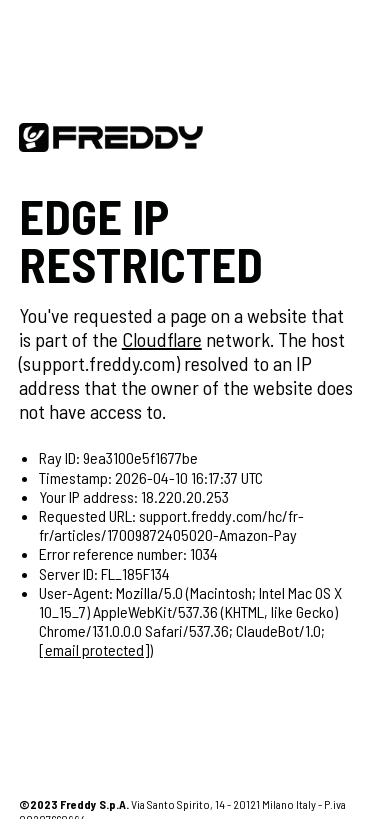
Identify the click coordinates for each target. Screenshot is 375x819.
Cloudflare (162, 339)
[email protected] (94, 649)
